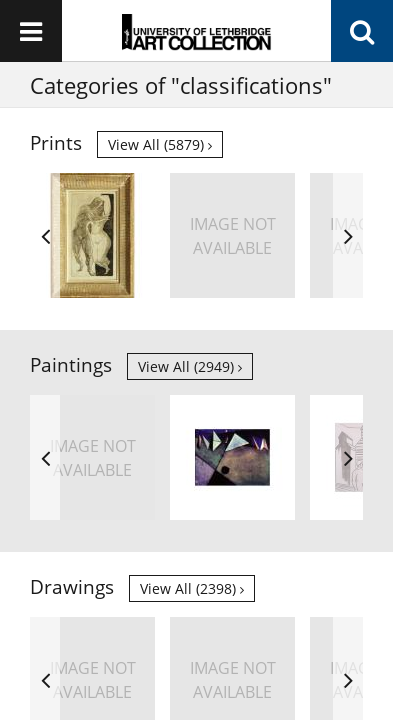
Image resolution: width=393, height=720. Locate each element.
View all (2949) (190, 366)
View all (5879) (160, 144)
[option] (92, 235)
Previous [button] (45, 235)
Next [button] (348, 235)
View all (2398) (192, 588)
